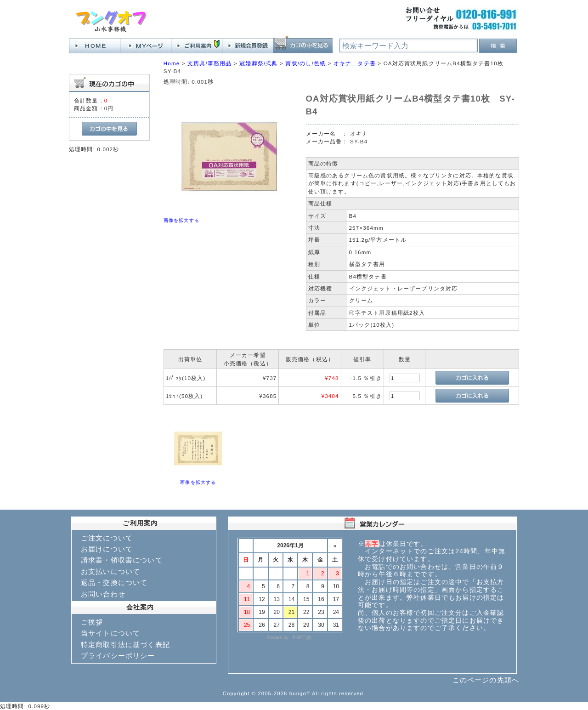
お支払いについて (110, 571)
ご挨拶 (92, 622)
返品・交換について (114, 582)
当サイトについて (110, 633)
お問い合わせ (103, 594)
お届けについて (107, 549)
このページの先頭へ (486, 680)
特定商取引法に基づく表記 (125, 645)
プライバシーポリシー (118, 656)
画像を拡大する (181, 220)
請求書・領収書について (122, 560)
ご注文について (107, 538)
